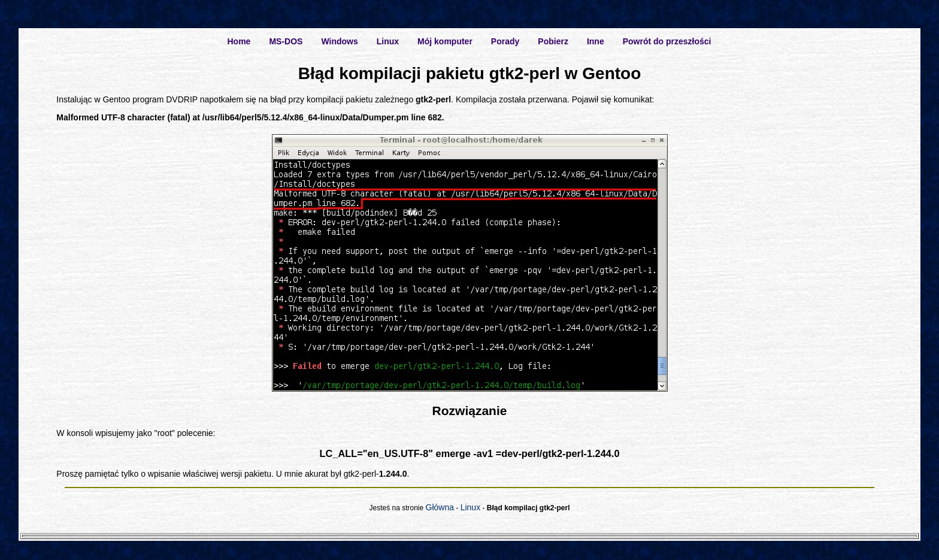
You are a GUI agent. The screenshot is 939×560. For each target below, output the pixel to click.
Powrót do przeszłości (667, 41)
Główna (440, 507)
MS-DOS (286, 41)
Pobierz (553, 41)
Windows (339, 41)
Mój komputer (445, 41)
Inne (596, 41)
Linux (388, 41)
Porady (505, 41)
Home (239, 41)
